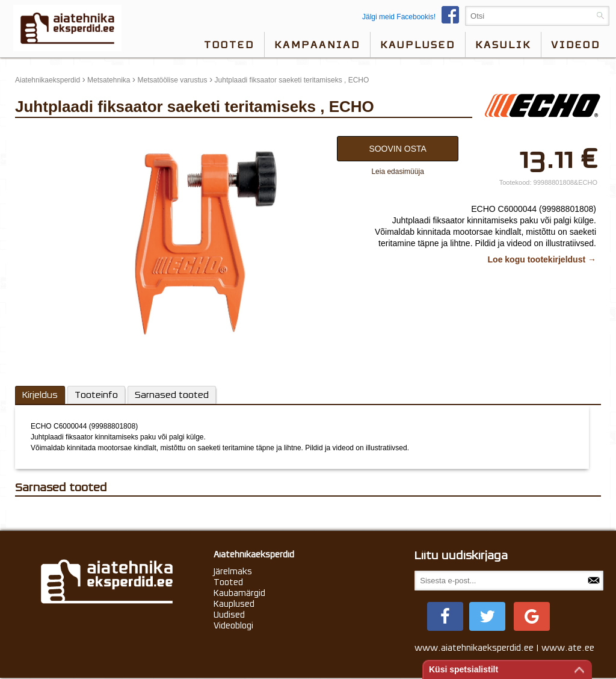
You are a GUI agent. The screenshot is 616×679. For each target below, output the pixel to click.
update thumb (41, 133)
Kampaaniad (317, 45)
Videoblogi (233, 625)
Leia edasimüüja (397, 172)
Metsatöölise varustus (172, 80)
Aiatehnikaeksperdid (48, 80)
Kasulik (503, 45)
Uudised (229, 615)
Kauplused (418, 45)
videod (576, 45)
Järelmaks (233, 571)
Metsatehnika (109, 80)
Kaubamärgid (239, 593)
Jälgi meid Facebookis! (414, 17)
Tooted (229, 45)
